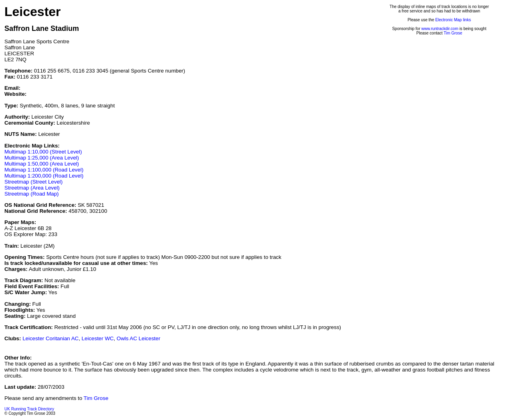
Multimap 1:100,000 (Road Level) (44, 170)
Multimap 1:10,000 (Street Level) (43, 152)
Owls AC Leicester (138, 338)
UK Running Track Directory (29, 409)
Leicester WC (98, 338)
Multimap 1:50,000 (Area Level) (42, 164)
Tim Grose (453, 33)
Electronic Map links (453, 20)
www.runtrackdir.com (440, 29)
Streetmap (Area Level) (32, 188)
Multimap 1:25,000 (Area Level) (42, 158)
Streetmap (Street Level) (33, 182)
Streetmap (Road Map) (32, 194)
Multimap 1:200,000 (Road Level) (44, 176)
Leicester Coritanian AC (50, 338)
